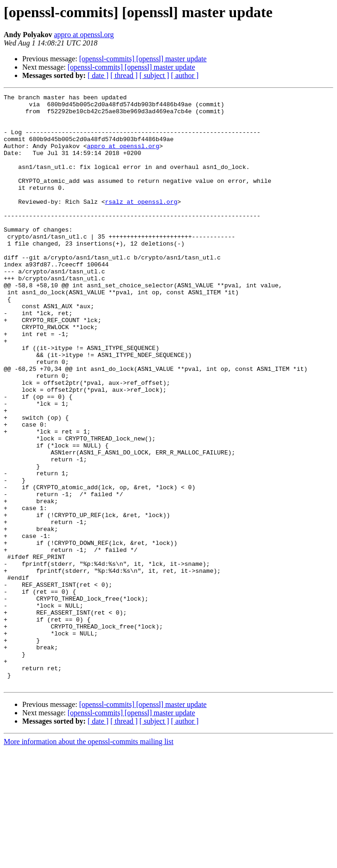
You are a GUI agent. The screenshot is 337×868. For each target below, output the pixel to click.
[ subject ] (154, 75)
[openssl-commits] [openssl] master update (143, 59)
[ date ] (98, 75)
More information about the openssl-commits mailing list (89, 860)
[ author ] (185, 75)
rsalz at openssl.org (141, 224)
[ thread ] (124, 75)
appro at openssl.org (84, 35)
